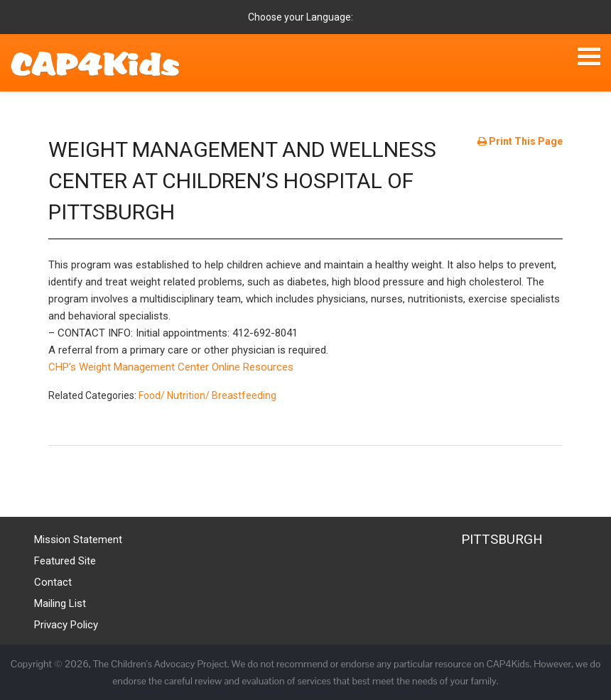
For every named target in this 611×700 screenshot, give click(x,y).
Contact (53, 582)
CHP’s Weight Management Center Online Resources (171, 367)
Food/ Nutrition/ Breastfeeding (207, 395)
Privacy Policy (66, 625)
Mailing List (60, 603)
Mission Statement (78, 540)
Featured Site (65, 561)
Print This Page (520, 141)
